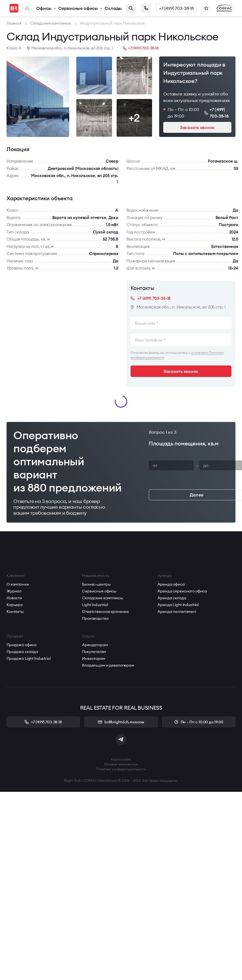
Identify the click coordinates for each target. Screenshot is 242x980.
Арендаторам (95, 645)
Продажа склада (22, 652)
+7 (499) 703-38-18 (176, 8)
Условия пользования (121, 764)
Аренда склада (172, 598)
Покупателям (94, 652)
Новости (14, 598)
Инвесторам (94, 658)
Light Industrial (95, 605)
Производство (95, 618)
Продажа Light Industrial (29, 658)
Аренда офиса (171, 584)
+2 (134, 118)
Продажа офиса (22, 645)
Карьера (15, 605)
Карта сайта (121, 759)
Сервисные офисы (78, 8)
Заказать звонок (146, 8)
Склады (113, 8)
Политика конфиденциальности (121, 769)
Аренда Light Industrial (178, 605)
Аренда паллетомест (177, 612)
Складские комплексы (102, 598)
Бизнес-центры (96, 584)
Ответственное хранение (105, 612)
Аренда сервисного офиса (182, 591)
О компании (18, 584)
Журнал (14, 591)
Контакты (15, 612)
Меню (27, 8)
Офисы (44, 8)
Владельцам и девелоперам (108, 665)
